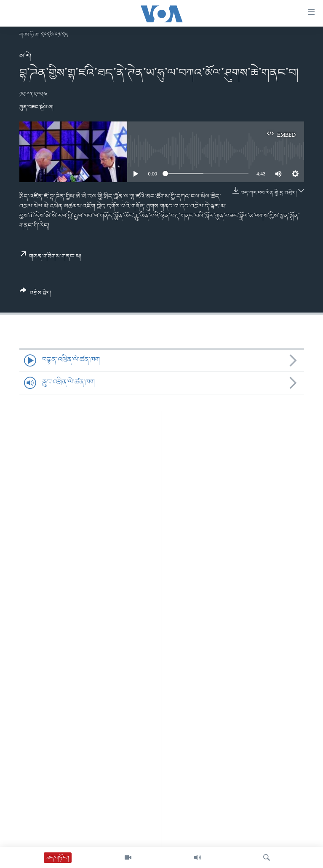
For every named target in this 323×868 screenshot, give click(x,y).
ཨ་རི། (25, 56)
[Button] (36, 295)
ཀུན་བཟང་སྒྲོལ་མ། (36, 107)
